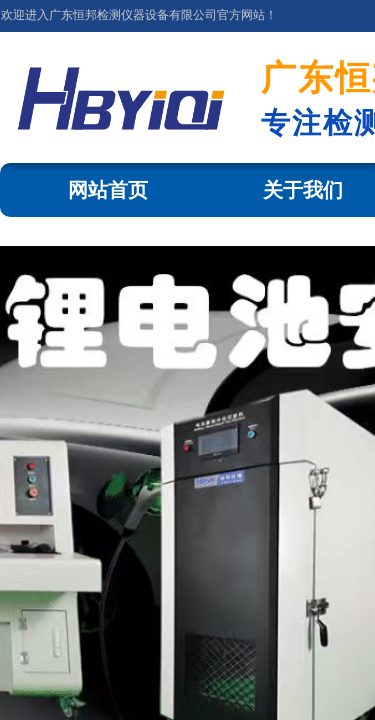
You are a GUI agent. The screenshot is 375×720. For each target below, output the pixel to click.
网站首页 (108, 190)
